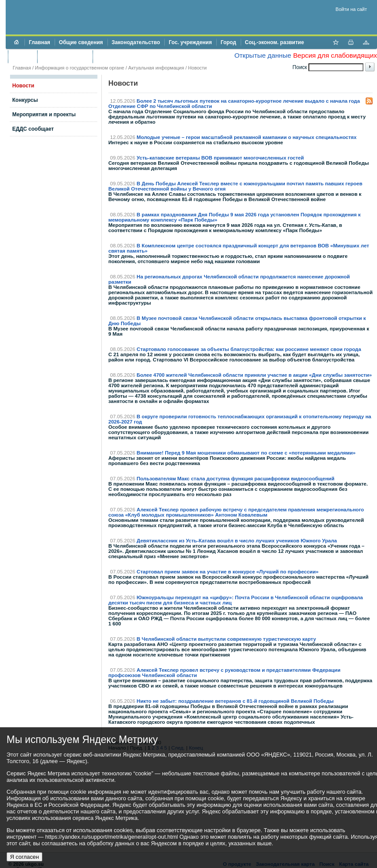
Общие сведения (81, 42)
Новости (198, 68)
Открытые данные (263, 55)
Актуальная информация (156, 68)
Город (228, 42)
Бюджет (22, 56)
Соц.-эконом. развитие (275, 42)
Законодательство (136, 42)
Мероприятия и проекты (44, 115)
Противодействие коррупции (135, 56)
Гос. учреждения (190, 42)
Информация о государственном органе (80, 68)
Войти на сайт (351, 9)
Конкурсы (25, 100)
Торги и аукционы (65, 56)
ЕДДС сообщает (33, 129)
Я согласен (24, 857)
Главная (40, 42)
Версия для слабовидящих (335, 55)
